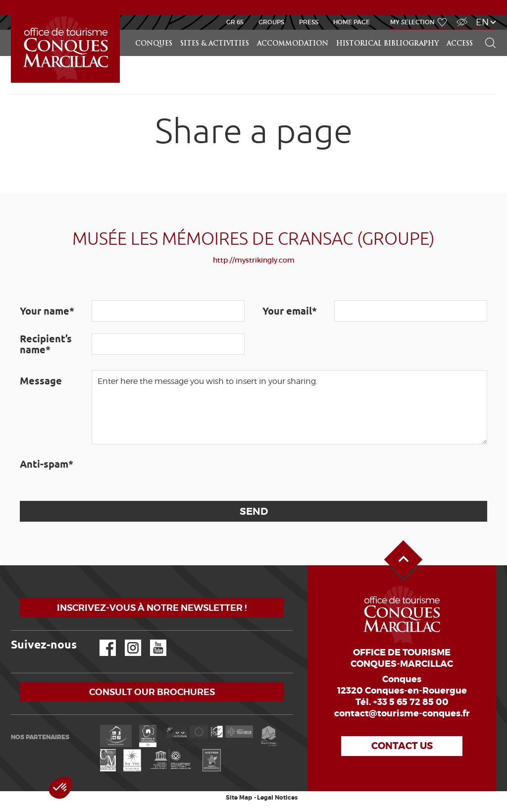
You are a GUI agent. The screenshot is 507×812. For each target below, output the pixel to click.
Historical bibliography (387, 44)
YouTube (152, 640)
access (460, 44)
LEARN (12, 15)
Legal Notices (277, 798)
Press (309, 22)
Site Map (239, 798)
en (482, 22)
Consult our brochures (152, 692)
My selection (412, 22)
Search (486, 30)
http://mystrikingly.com (254, 260)
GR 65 (235, 22)
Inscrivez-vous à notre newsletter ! (152, 608)
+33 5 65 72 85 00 (411, 702)
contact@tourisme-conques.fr (402, 713)
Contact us (402, 746)
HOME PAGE (352, 22)
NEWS (254, 7)
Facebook (101, 640)
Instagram (126, 640)
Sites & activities (215, 44)
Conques (154, 44)
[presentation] (167, 473)
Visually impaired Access (461, 17)
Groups (271, 22)
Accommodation (293, 44)
